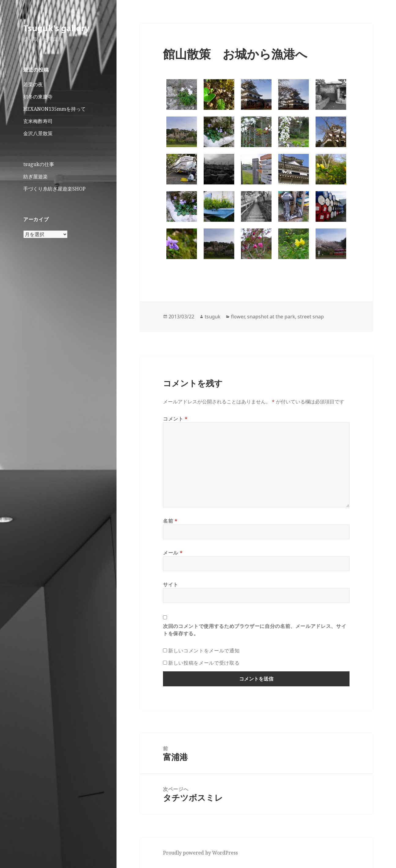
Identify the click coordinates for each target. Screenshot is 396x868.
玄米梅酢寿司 (38, 121)
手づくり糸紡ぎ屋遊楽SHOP (54, 189)
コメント (175, 419)
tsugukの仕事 (39, 164)
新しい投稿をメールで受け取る (204, 663)
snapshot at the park (271, 317)
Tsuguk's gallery (56, 28)
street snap (311, 317)
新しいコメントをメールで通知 (204, 651)
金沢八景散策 (38, 133)
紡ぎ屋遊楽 (35, 176)
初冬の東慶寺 (38, 97)
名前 (170, 521)
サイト (171, 584)
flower (238, 317)
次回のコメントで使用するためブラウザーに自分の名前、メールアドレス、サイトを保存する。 (255, 630)
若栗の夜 (33, 84)
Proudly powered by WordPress (200, 853)
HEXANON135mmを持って (54, 109)
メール (173, 553)
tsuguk (213, 317)
